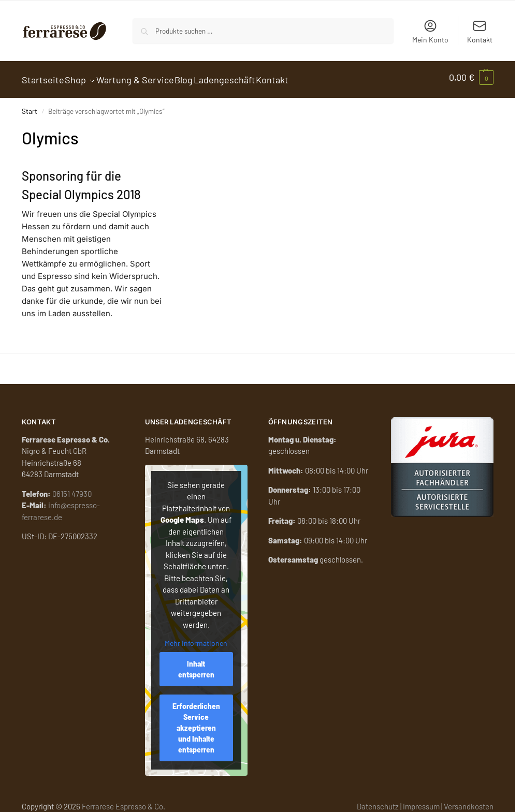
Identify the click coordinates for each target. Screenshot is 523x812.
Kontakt (480, 31)
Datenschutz (378, 801)
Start (30, 106)
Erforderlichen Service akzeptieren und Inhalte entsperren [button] (196, 722)
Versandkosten (469, 801)
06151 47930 (72, 488)
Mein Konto (430, 31)
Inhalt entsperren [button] (196, 663)
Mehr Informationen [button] (196, 638)
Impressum (421, 801)
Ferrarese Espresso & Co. (124, 801)
